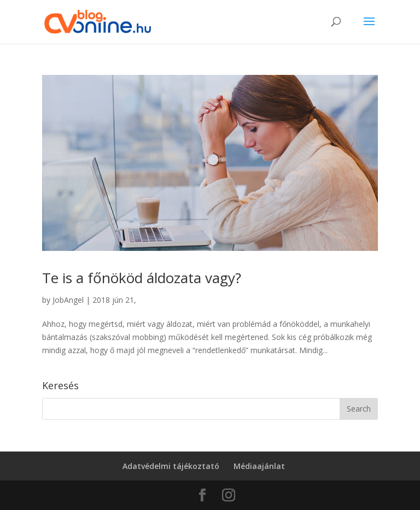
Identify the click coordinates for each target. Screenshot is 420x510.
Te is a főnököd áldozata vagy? (142, 278)
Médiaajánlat (259, 466)
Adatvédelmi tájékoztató (171, 466)
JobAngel (68, 300)
